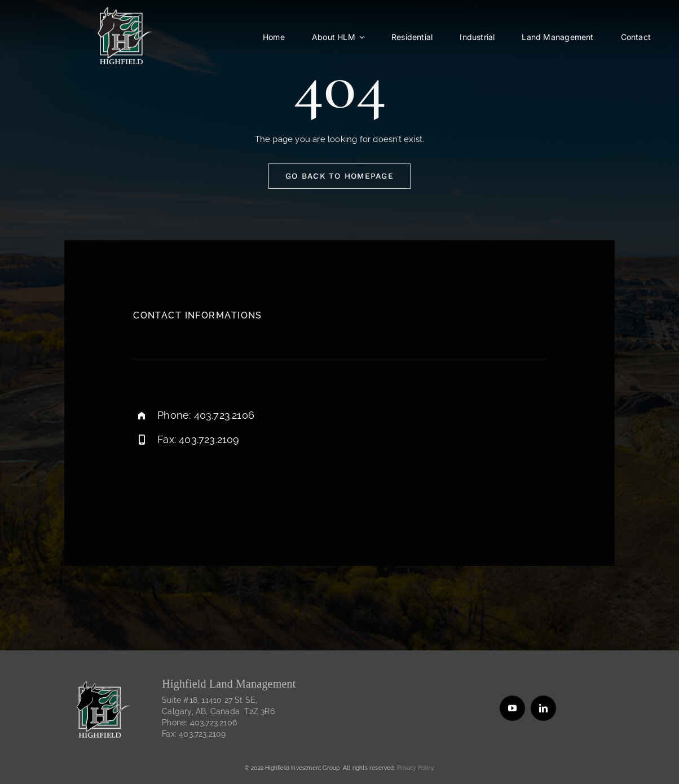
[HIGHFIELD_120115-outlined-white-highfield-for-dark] (124, 11)
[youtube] (512, 708)
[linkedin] (543, 708)
